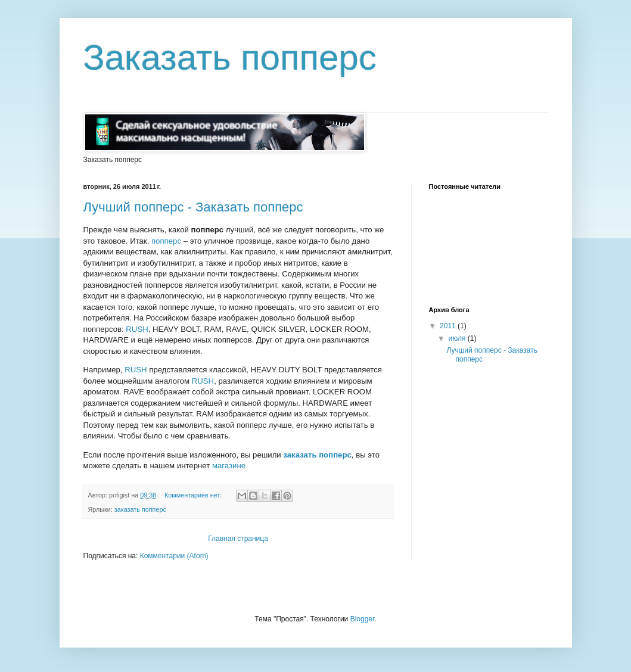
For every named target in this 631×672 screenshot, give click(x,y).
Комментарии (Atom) (174, 556)
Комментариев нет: (194, 495)
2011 (449, 326)
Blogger (363, 619)
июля (458, 338)
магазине (229, 466)
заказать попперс (317, 455)
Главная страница (238, 539)
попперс (166, 241)
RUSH (137, 329)
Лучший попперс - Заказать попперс (193, 207)
